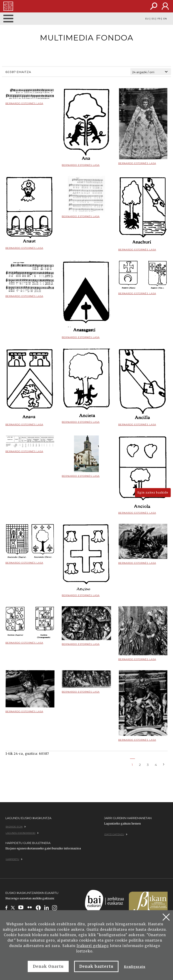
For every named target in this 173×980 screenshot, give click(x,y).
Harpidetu (14, 859)
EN (165, 19)
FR (159, 19)
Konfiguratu (135, 967)
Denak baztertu (96, 966)
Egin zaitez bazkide (153, 492)
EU (147, 19)
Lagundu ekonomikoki (22, 833)
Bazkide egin (16, 827)
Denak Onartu (48, 966)
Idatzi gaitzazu (116, 834)
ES (153, 19)
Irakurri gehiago (93, 946)
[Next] (164, 764)
